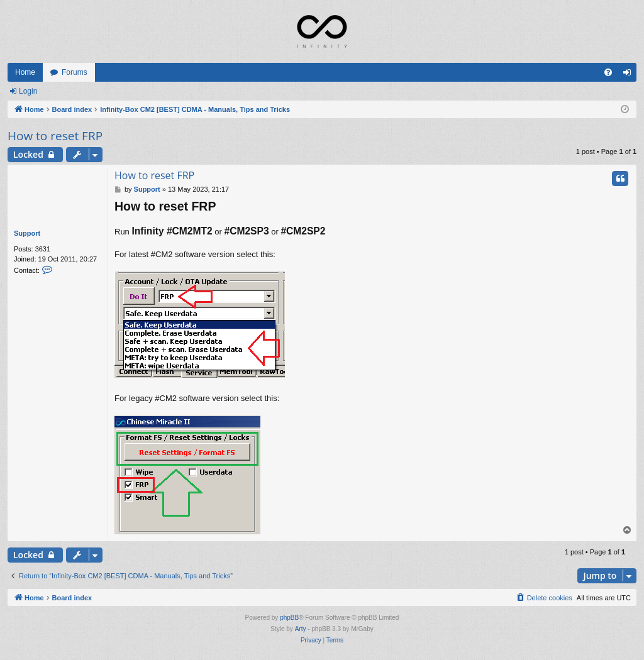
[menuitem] (608, 72)
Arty (301, 629)
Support (27, 233)
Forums (75, 72)
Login (28, 91)
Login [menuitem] (630, 75)
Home (25, 72)
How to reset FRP (55, 136)
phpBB (289, 618)
